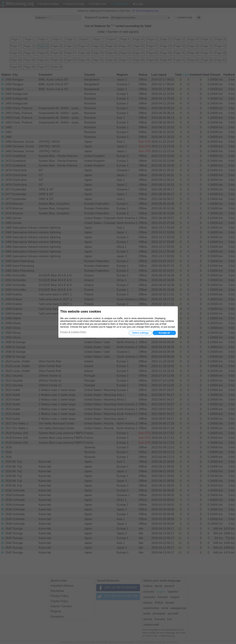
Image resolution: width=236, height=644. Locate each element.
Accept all (164, 333)
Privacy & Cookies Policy (73, 332)
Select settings (140, 333)
